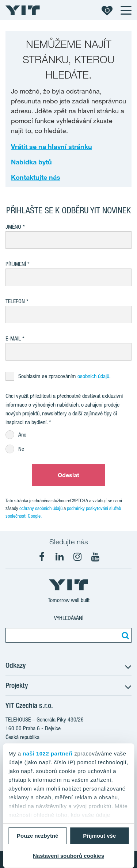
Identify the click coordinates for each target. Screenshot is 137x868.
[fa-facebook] (42, 557)
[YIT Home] (23, 10)
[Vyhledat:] (124, 635)
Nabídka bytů (31, 162)
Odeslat (69, 475)
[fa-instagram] (77, 557)
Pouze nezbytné (37, 836)
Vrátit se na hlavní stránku (52, 146)
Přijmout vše (99, 836)
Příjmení (16, 264)
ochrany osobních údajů (41, 508)
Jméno (13, 227)
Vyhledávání (69, 618)
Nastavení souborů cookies (68, 856)
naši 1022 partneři (48, 753)
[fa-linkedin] (60, 557)
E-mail (13, 338)
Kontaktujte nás (36, 177)
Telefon (15, 301)
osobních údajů (93, 376)
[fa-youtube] (95, 557)
